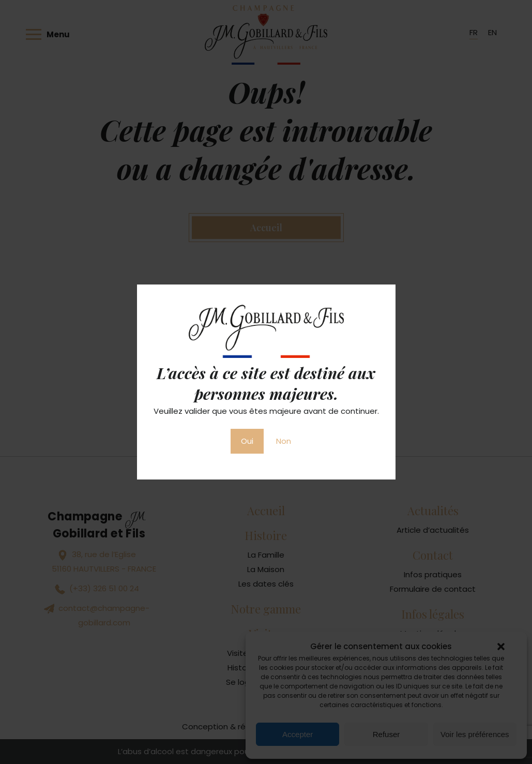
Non (284, 441)
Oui (247, 441)
